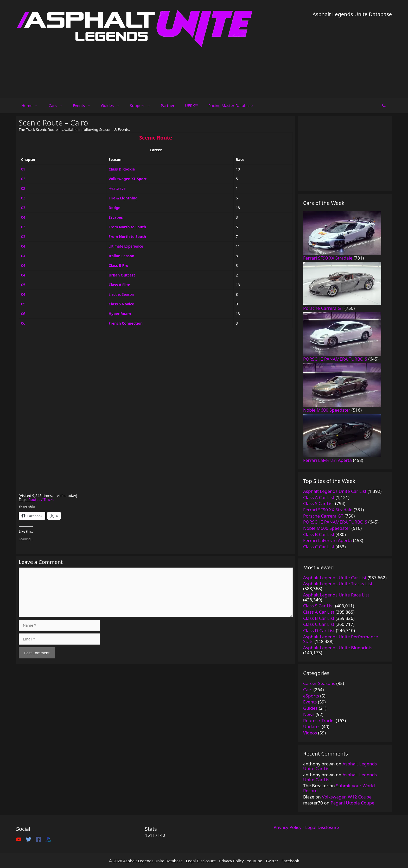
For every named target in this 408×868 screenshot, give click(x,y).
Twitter (272, 861)
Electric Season (121, 294)
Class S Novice (121, 304)
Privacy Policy (287, 827)
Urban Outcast (122, 275)
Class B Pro (118, 265)
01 (23, 169)
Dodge (114, 208)
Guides (113, 105)
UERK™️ (192, 105)
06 (23, 314)
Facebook (290, 861)
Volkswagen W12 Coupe (347, 797)
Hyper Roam (120, 314)
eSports (311, 696)
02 (23, 179)
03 (23, 198)
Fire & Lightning (123, 198)
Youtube (254, 861)
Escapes (116, 217)
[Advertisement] (352, 55)
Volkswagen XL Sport (127, 179)
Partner (168, 105)
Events (84, 105)
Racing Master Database (230, 105)
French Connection (126, 323)
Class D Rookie (122, 169)
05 (23, 285)
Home (32, 105)
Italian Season (121, 256)
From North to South (127, 227)
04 (23, 217)
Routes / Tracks (41, 499)
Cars (58, 105)
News (309, 714)
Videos (310, 733)
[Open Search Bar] (384, 105)
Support (143, 105)
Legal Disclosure (322, 827)
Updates (312, 727)
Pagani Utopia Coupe (352, 803)
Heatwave (117, 188)
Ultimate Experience (126, 246)
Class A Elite (119, 285)
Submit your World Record (339, 788)
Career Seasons (319, 683)
